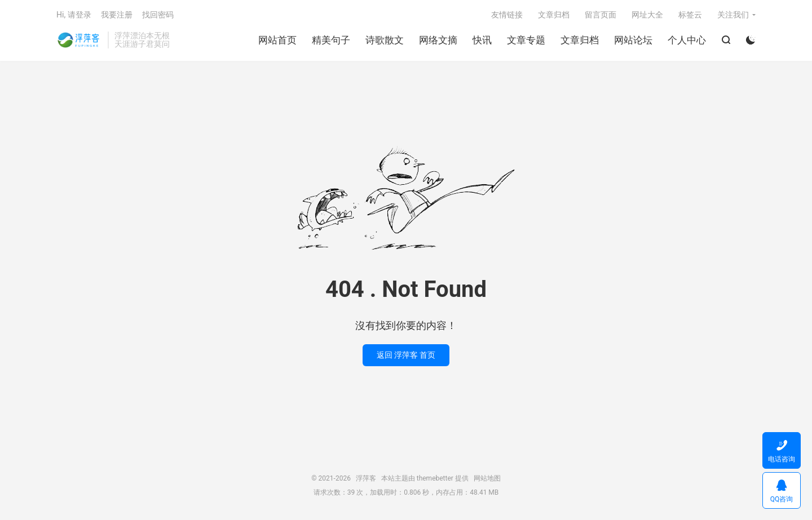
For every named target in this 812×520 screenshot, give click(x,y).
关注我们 (733, 15)
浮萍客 (79, 40)
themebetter (435, 478)
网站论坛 (633, 40)
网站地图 (487, 478)
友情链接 (507, 15)
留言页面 (601, 15)
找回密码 (158, 15)
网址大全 (647, 15)
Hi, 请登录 (74, 15)
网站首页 (277, 40)
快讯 (482, 40)
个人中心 (687, 40)
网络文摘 (438, 40)
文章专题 (526, 40)
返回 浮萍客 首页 (406, 355)
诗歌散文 (385, 40)
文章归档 (580, 40)
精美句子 (331, 40)
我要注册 (117, 15)
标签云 (690, 15)
